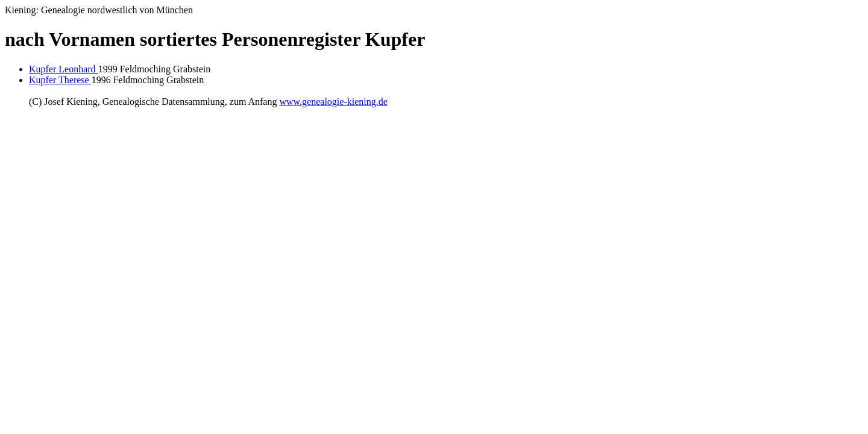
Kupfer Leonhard (64, 69)
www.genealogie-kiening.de (333, 102)
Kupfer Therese (60, 80)
